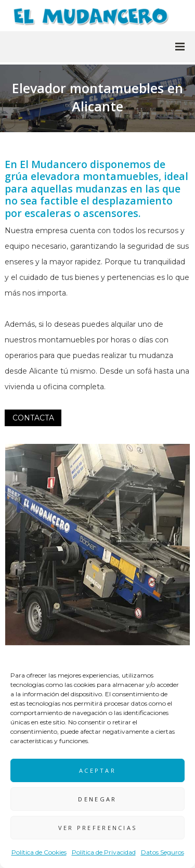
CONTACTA (33, 418)
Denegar (97, 799)
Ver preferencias (98, 828)
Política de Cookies (39, 852)
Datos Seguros (162, 852)
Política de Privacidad (104, 852)
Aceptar (97, 770)
